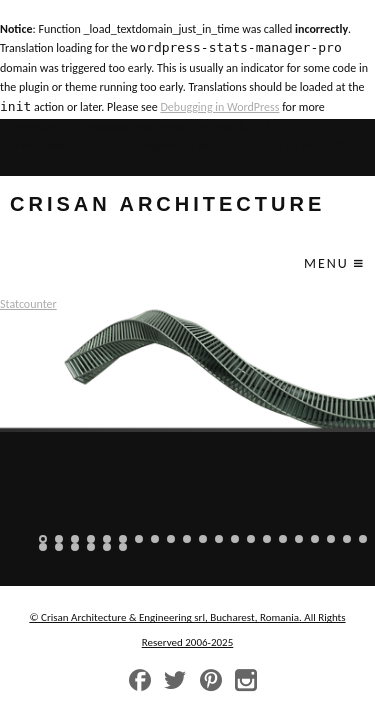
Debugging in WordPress (219, 107)
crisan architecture (167, 204)
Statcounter (28, 304)
